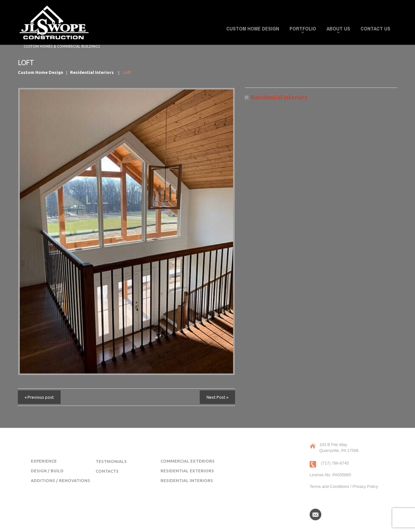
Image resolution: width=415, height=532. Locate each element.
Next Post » (217, 397)
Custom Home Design (253, 29)
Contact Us (375, 29)
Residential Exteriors (187, 471)
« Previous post (39, 397)
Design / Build (47, 471)
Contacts (107, 471)
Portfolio (301, 30)
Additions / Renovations (60, 480)
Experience (44, 461)
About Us (336, 30)
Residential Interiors (92, 72)
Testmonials (111, 461)
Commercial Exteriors (188, 461)
